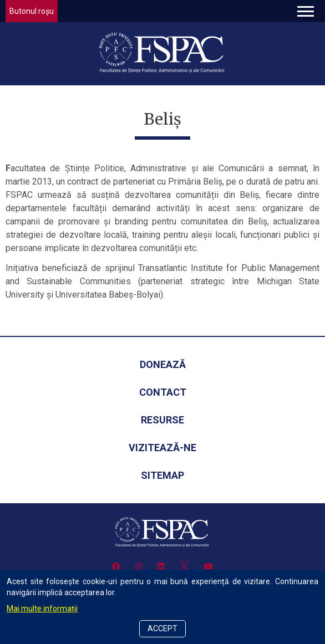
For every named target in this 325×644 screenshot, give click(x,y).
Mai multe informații (42, 609)
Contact (163, 392)
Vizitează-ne (162, 448)
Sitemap (162, 475)
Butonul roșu (32, 11)
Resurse (162, 420)
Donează (163, 364)
